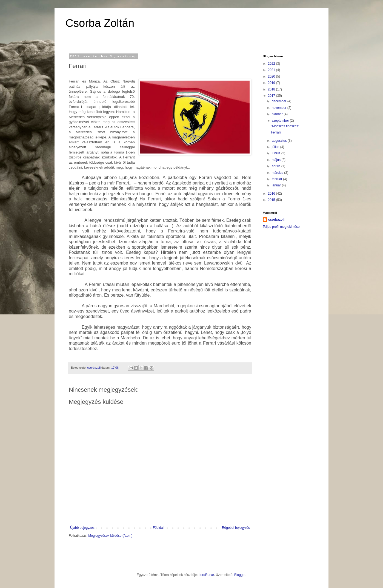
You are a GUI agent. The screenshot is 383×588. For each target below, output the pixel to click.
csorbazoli (276, 220)
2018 (272, 89)
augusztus (280, 141)
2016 (272, 194)
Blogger (240, 575)
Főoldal (158, 528)
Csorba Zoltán (100, 23)
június (277, 153)
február (277, 179)
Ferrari (276, 132)
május (277, 160)
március (278, 173)
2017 (272, 96)
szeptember (281, 121)
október (278, 114)
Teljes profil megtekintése (281, 227)
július (276, 147)
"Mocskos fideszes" (285, 126)
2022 (272, 64)
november (280, 108)
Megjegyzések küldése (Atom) (110, 536)
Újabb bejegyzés (82, 528)
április (277, 166)
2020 (272, 76)
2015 (272, 200)
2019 (272, 83)
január (277, 185)
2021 (272, 70)
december (280, 101)
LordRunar (206, 575)
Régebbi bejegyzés (236, 528)
